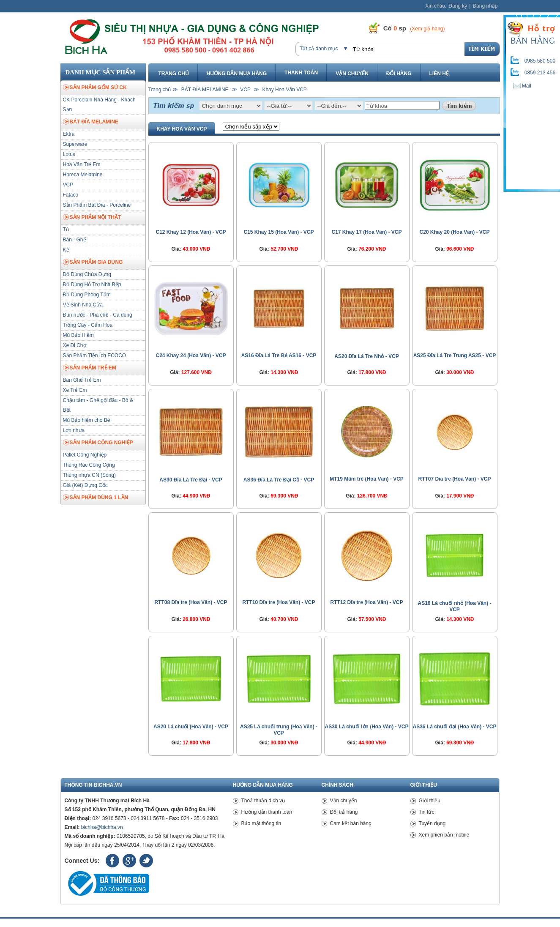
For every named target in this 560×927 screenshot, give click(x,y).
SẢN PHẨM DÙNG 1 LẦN (96, 498)
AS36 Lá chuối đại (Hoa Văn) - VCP (454, 727)
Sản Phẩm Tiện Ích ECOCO (95, 355)
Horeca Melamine (83, 175)
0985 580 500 (540, 61)
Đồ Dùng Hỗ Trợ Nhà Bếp (92, 284)
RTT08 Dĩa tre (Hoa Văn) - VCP (191, 602)
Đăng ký (458, 6)
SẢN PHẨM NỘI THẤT (92, 218)
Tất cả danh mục (319, 49)
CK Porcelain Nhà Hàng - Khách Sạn (99, 105)
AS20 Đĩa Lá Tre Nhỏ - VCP (366, 356)
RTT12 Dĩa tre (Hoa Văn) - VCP (366, 602)
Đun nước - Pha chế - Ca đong (98, 315)
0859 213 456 (540, 73)
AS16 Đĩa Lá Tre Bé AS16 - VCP (279, 355)
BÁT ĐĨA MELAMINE (91, 122)
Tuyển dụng (432, 823)
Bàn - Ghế (75, 240)
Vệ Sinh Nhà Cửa (83, 305)
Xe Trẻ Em (75, 390)
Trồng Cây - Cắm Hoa (88, 325)
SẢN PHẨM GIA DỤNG (93, 263)
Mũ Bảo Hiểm (78, 335)
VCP (68, 185)
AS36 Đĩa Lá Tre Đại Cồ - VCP (279, 480)
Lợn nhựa (74, 430)
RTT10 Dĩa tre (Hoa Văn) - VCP (279, 602)
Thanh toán (301, 73)
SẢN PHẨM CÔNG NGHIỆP (98, 443)
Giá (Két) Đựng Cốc (85, 485)
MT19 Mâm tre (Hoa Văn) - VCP (367, 479)
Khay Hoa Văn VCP (284, 90)
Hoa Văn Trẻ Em (82, 164)
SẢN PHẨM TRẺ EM (90, 368)
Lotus (69, 154)
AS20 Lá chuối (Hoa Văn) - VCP (191, 727)
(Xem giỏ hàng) (427, 29)
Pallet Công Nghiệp (85, 455)
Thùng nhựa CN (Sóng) (89, 475)
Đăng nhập (485, 6)
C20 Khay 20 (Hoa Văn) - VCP (454, 232)
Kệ (66, 250)
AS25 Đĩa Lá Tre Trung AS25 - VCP (455, 355)
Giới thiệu (430, 801)
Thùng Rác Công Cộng (89, 465)
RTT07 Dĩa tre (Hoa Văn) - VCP (454, 479)
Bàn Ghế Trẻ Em (82, 380)
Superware (75, 144)
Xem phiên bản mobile (444, 835)
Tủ (66, 230)
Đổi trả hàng (344, 812)
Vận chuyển (352, 74)
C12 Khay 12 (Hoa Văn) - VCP (191, 232)
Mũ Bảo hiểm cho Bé (87, 420)
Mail (522, 86)
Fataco (71, 195)
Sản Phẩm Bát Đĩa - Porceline (97, 205)
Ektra (69, 134)
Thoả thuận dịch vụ (263, 801)
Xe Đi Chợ (75, 345)
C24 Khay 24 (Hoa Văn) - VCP (191, 355)
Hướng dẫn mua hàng (237, 74)
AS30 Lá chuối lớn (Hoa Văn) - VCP (366, 727)
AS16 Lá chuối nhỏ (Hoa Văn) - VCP (454, 606)
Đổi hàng (399, 74)
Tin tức (427, 812)
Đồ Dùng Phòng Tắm (87, 295)
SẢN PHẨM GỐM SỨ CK (95, 88)
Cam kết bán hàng (351, 823)
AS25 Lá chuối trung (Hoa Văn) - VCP (279, 730)
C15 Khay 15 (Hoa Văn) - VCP (279, 232)
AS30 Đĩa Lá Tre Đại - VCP (191, 480)
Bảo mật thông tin (261, 823)
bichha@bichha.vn (102, 827)
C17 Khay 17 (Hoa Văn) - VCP (366, 232)
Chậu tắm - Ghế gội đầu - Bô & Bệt (98, 405)
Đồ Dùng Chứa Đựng (87, 274)
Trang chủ (174, 74)
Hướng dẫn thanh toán (267, 812)
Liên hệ (439, 74)
